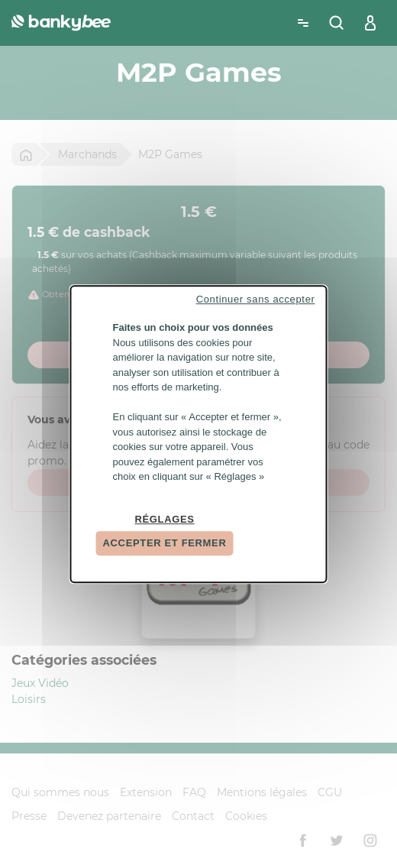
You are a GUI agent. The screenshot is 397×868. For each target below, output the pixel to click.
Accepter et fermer (165, 543)
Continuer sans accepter (256, 299)
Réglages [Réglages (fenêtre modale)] (164, 519)
